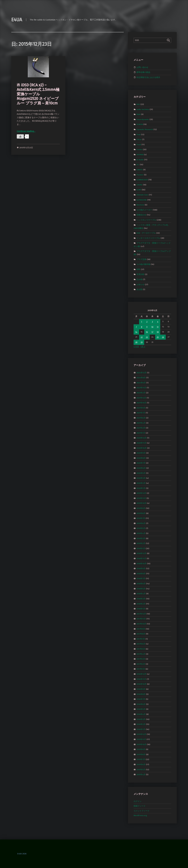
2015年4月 (141, 775)
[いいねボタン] (20, 136)
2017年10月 (141, 624)
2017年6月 (141, 644)
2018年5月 (141, 589)
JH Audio (140, 160)
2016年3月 (141, 719)
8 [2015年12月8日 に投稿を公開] (142, 327)
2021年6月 (141, 418)
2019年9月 (141, 508)
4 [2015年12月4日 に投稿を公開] (158, 322)
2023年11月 (141, 388)
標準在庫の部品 (143, 72)
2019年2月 (141, 543)
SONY (139, 190)
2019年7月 (141, 518)
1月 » (143, 347)
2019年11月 (141, 498)
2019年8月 (141, 513)
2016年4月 (141, 714)
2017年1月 (141, 669)
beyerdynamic (143, 119)
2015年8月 (141, 754)
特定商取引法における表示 (148, 77)
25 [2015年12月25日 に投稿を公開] (158, 337)
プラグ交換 (141, 259)
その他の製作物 (143, 264)
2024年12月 (141, 373)
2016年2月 (141, 724)
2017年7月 (141, 639)
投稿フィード (140, 806)
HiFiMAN (140, 155)
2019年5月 (141, 528)
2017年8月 (141, 634)
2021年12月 (141, 398)
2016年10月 (141, 684)
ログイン (138, 801)
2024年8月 (141, 378)
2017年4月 (141, 654)
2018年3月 (141, 599)
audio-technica (143, 109)
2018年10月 (141, 563)
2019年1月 (141, 548)
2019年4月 (141, 533)
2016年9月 (141, 689)
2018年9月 (141, 569)
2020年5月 (141, 473)
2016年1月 (141, 729)
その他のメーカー (144, 210)
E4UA (17, 20)
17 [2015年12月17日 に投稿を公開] (152, 332)
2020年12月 (141, 438)
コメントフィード (141, 811)
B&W (138, 114)
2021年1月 (141, 433)
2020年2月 (141, 483)
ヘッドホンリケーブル (146, 220)
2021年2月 (141, 428)
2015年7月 (141, 759)
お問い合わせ (142, 67)
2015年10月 (141, 744)
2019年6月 (141, 523)
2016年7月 (141, 699)
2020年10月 (141, 448)
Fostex (139, 149)
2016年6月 (141, 704)
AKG (138, 104)
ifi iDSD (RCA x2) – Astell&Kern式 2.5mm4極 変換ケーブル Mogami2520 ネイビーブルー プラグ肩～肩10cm (38, 94)
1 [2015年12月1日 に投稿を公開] (142, 322)
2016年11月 (141, 679)
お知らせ (140, 284)
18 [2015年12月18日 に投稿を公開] (158, 332)
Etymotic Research (145, 129)
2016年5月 (141, 709)
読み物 (139, 279)
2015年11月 (141, 739)
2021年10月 (141, 403)
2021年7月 (141, 413)
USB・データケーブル (146, 233)
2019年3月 (141, 538)
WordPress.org (140, 815)
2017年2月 (141, 664)
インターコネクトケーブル (148, 238)
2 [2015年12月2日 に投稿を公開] (147, 322)
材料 (138, 269)
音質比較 (140, 274)
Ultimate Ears (142, 195)
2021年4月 (141, 423)
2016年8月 (141, 694)
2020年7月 (141, 463)
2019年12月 (141, 493)
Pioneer (140, 175)
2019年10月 (141, 503)
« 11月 (136, 347)
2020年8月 (141, 458)
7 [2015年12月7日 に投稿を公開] (136, 327)
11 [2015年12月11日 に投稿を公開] (158, 327)
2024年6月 (141, 383)
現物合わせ (141, 215)
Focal (139, 145)
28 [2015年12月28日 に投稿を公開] (136, 342)
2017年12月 (141, 614)
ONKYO (140, 170)
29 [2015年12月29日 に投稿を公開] (142, 342)
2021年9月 (141, 408)
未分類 (139, 289)
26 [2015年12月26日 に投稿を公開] (163, 337)
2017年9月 (141, 629)
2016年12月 (141, 674)
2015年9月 (141, 749)
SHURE (139, 185)
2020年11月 (141, 443)
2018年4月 (141, 594)
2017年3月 (141, 659)
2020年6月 (141, 468)
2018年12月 (141, 553)
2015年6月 (141, 765)
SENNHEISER (142, 180)
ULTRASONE (142, 200)
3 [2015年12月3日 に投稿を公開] (152, 322)
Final (138, 134)
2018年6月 (141, 584)
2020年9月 (141, 453)
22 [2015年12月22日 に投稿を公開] (142, 337)
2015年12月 (141, 734)
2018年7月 (141, 579)
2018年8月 (141, 574)
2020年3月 (141, 478)
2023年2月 (141, 393)
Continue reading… (26, 131)
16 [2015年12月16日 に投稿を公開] (147, 332)
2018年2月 (141, 604)
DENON (140, 124)
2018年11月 (141, 559)
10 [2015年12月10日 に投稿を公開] (152, 327)
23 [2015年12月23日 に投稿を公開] (147, 337)
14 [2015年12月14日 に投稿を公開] (136, 332)
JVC (138, 165)
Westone (140, 205)
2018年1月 (141, 609)
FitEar (139, 139)
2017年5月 (141, 649)
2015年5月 (141, 769)
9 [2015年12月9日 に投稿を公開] (147, 327)
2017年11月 (141, 619)
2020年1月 (141, 488)
